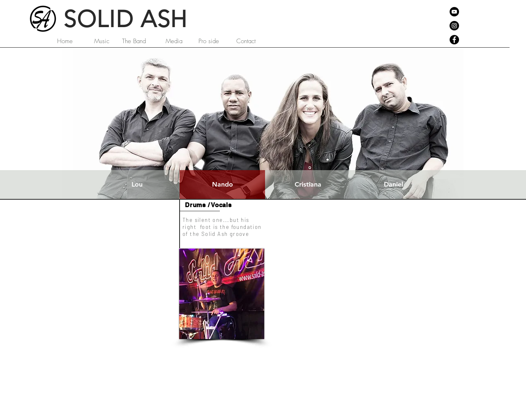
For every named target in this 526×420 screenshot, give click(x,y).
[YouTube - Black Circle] (454, 12)
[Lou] (137, 185)
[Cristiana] (308, 185)
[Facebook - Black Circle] (454, 40)
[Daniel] (393, 185)
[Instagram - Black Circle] (454, 26)
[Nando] (222, 185)
